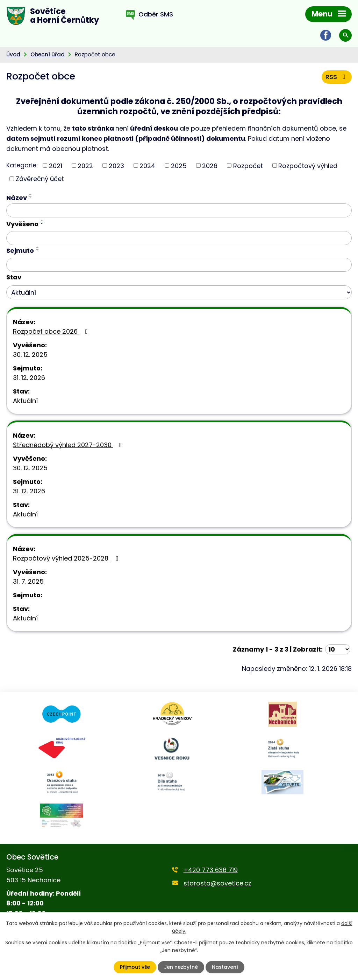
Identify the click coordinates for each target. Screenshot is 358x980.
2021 (56, 165)
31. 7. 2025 (28, 581)
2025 (179, 165)
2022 (85, 165)
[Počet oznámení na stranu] (338, 649)
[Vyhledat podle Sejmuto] (179, 265)
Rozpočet (248, 165)
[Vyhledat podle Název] (179, 210)
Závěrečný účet (40, 179)
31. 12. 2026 (29, 378)
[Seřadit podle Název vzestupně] (31, 194)
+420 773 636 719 (211, 870)
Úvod (13, 54)
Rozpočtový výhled (308, 165)
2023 (116, 165)
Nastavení (225, 967)
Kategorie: (22, 165)
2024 (147, 165)
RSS (337, 77)
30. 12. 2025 (30, 355)
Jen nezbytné (181, 967)
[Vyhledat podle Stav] (179, 292)
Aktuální (25, 401)
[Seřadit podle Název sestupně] (31, 197)
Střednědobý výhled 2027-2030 (69, 445)
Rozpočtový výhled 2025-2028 (67, 558)
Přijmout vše (135, 967)
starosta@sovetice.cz (217, 883)
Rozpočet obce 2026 (52, 331)
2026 (210, 165)
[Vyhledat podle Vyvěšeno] (179, 238)
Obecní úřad (48, 54)
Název (17, 198)
